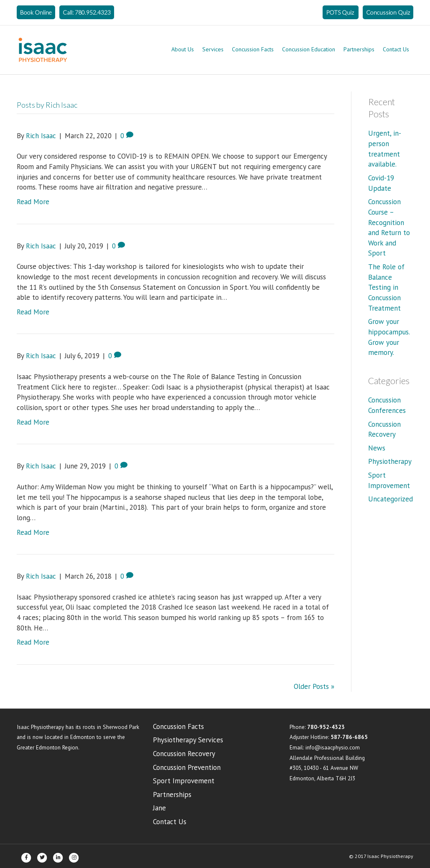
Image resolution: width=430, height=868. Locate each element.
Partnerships (359, 49)
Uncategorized (391, 499)
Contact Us (396, 49)
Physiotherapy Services (188, 740)
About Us (183, 49)
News (377, 448)
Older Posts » (314, 686)
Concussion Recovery (184, 754)
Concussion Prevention (187, 767)
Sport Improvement (184, 781)
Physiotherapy (390, 461)
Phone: (317, 727)
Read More (33, 202)
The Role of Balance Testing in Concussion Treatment (386, 287)
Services (213, 49)
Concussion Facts (253, 49)
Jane (159, 808)
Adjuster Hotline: (329, 737)
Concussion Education (309, 49)
